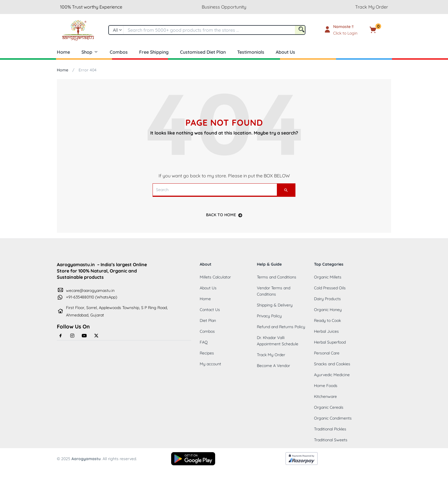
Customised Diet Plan (203, 52)
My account (210, 364)
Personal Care (327, 353)
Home (63, 52)
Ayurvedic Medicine (332, 375)
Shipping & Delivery (275, 305)
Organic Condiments (333, 418)
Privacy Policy (269, 316)
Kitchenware (325, 396)
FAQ (204, 342)
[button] (382, 30)
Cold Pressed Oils (330, 288)
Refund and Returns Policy (281, 327)
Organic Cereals (329, 407)
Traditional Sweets (331, 440)
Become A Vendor (273, 366)
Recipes (207, 353)
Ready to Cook (327, 320)
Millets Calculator (215, 277)
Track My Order (372, 7)
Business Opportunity (224, 7)
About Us (285, 52)
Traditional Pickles (330, 429)
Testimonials (251, 52)
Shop (90, 52)
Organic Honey (328, 310)
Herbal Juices (326, 331)
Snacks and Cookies (332, 364)
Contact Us (210, 310)
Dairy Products (327, 299)
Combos (119, 52)
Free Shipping (154, 52)
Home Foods (326, 386)
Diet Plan (208, 320)
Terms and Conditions (277, 277)
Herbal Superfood (330, 342)
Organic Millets (328, 277)
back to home (224, 215)
